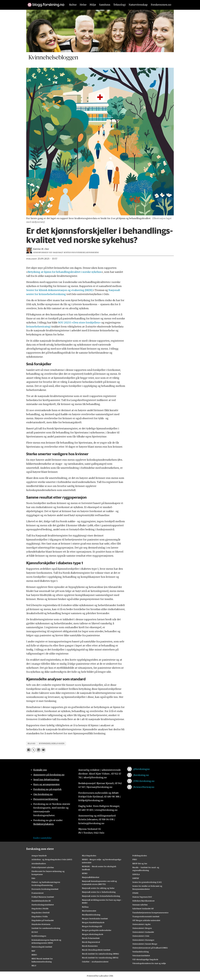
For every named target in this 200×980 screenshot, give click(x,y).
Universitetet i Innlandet (143, 932)
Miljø (93, 5)
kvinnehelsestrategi (39, 327)
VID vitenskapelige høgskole (145, 959)
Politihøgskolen (140, 856)
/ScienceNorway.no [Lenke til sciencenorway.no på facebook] (144, 787)
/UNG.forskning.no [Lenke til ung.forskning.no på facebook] (144, 781)
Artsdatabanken (39, 863)
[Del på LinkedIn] (38, 750)
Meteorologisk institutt (42, 947)
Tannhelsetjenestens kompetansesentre (150, 913)
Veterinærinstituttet (141, 956)
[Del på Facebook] (29, 750)
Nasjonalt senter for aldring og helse (98, 888)
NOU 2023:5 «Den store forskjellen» (79, 323)
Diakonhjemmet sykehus (43, 867)
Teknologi (120, 5)
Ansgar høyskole (39, 856)
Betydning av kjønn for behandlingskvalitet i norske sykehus (65, 272)
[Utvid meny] (28, 14)
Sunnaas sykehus (140, 905)
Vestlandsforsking (141, 952)
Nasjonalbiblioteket (91, 877)
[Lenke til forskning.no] (45, 3)
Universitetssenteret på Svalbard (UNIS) (150, 948)
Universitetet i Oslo (141, 936)
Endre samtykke (42, 838)
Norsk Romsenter (90, 946)
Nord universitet (89, 911)
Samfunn (105, 5)
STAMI (135, 893)
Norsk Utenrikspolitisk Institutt (96, 950)
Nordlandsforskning (91, 915)
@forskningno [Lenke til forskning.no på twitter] (141, 769)
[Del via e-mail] (43, 750)
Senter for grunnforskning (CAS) (147, 882)
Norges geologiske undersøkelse (97, 930)
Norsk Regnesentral (91, 942)
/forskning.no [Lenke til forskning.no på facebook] (141, 775)
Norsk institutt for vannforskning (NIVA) (100, 958)
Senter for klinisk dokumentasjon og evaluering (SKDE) (60, 290)
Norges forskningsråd (92, 926)
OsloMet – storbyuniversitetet (95, 962)
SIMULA (136, 874)
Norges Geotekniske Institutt (95, 919)
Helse (83, 5)
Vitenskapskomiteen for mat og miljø (149, 963)
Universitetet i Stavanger (143, 940)
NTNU (85, 873)
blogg (32, 744)
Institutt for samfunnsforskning (46, 928)
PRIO (135, 859)
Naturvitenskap (138, 5)
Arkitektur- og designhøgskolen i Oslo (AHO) (52, 859)
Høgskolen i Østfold (40, 913)
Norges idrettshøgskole (93, 934)
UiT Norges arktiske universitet (146, 920)
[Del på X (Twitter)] (33, 750)
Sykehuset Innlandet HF (143, 909)
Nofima (85, 907)
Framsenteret (38, 893)
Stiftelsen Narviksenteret (143, 901)
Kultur (73, 5)
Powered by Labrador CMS (100, 976)
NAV (33, 951)
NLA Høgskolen (89, 856)
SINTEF (136, 878)
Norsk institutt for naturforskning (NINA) (100, 954)
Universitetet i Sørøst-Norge (145, 944)
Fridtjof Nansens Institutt (43, 897)
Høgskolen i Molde (40, 909)
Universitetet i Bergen (142, 928)
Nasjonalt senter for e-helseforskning (99, 892)
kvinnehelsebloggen (52, 744)
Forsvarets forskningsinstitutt (45, 889)
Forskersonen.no (161, 5)
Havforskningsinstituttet (43, 905)
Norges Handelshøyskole (93, 922)
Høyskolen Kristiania (41, 924)
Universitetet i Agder (142, 924)
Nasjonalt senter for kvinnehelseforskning (101, 896)
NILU (34, 966)
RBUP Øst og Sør (140, 863)
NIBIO (34, 955)
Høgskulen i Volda (40, 916)
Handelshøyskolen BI (41, 901)
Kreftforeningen (39, 936)
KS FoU (35, 932)
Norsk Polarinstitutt (91, 938)
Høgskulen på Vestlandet (43, 920)
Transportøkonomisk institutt (146, 916)
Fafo (33, 878)
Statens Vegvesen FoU (142, 897)
